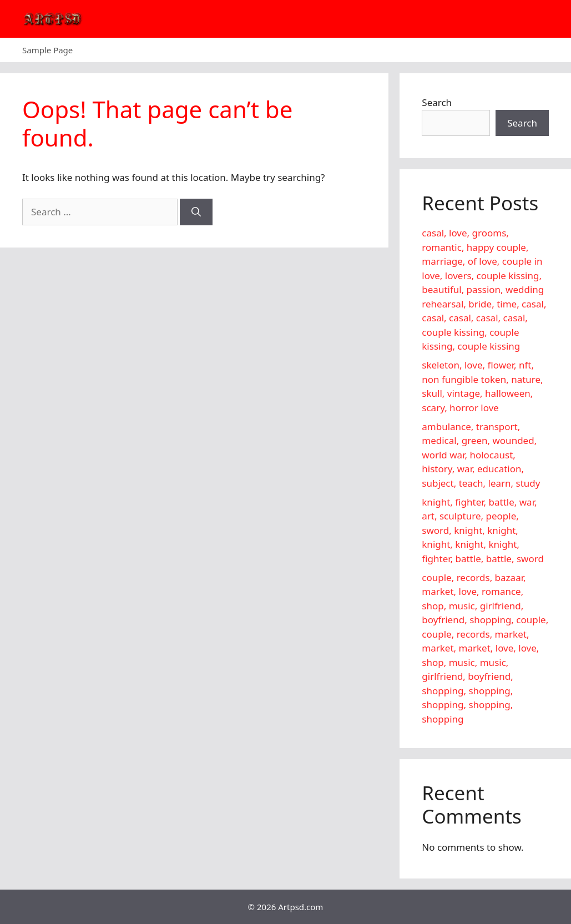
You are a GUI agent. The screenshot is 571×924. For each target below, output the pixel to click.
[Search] (196, 212)
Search (437, 102)
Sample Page (47, 50)
